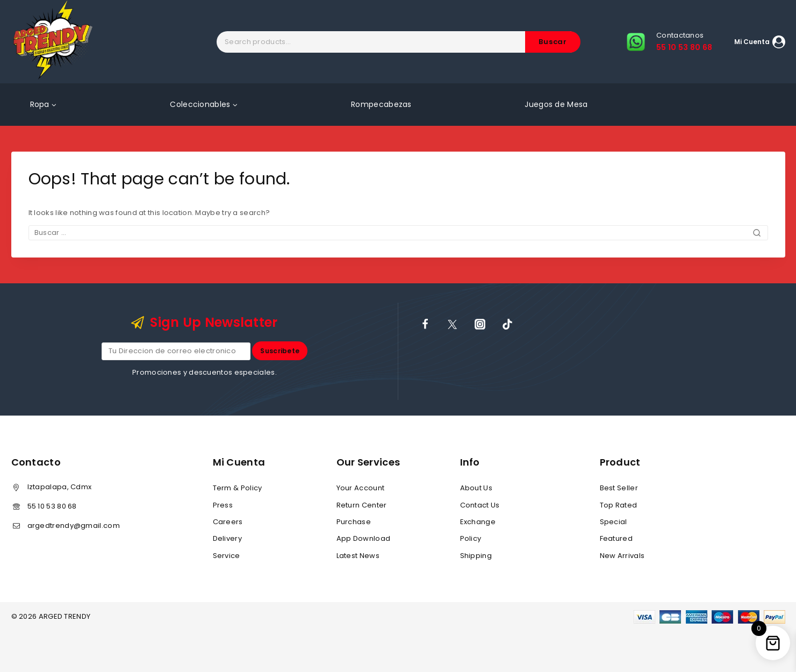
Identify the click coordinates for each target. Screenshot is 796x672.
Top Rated (619, 505)
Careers (228, 522)
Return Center (362, 505)
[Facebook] (425, 324)
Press (223, 505)
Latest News (358, 556)
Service (227, 556)
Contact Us (480, 505)
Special (614, 522)
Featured (616, 538)
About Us (476, 488)
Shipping (476, 556)
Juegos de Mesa (556, 104)
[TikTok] (507, 324)
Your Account (361, 488)
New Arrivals (622, 556)
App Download (364, 538)
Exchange (478, 522)
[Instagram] (480, 324)
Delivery (227, 538)
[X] (453, 324)
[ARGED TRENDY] (53, 42)
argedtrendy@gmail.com (74, 526)
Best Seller (619, 488)
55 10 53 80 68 (52, 506)
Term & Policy (238, 488)
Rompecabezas (381, 104)
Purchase (354, 522)
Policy (471, 538)
